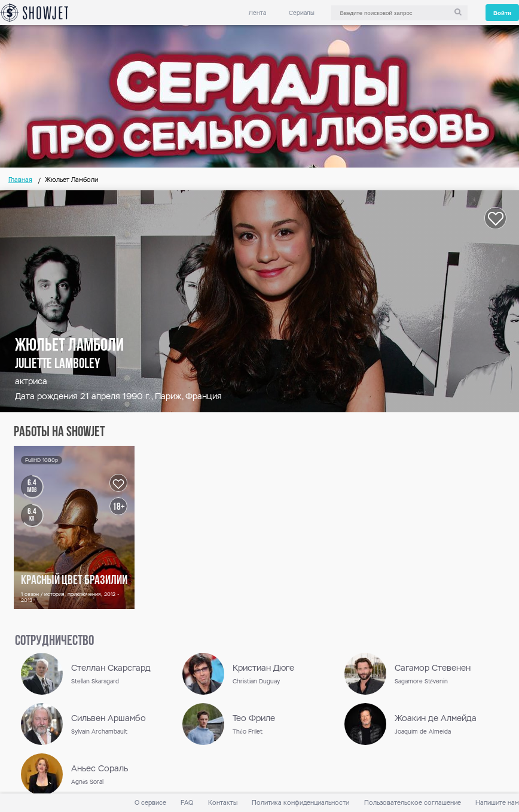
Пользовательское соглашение (413, 803)
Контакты (223, 803)
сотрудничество (54, 641)
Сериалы (302, 13)
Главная (20, 180)
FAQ (187, 803)
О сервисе (150, 803)
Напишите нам (497, 803)
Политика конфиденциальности (300, 803)
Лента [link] (257, 13)
